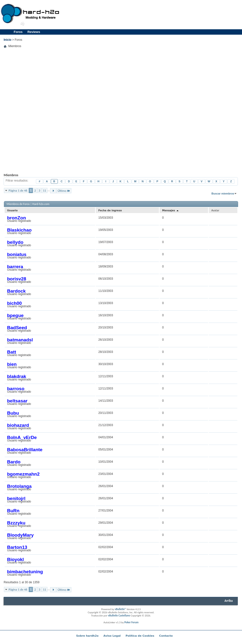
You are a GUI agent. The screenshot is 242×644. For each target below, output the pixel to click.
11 (45, 190)
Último (64, 191)
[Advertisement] (214, 28)
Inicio (7, 40)
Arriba (229, 601)
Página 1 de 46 (18, 190)
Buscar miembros (223, 194)
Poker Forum (132, 622)
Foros (18, 32)
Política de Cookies (140, 636)
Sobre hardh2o (87, 636)
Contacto (166, 636)
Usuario (12, 210)
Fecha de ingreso (110, 210)
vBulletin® (120, 609)
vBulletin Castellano (119, 616)
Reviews (34, 32)
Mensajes (170, 210)
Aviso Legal (112, 636)
